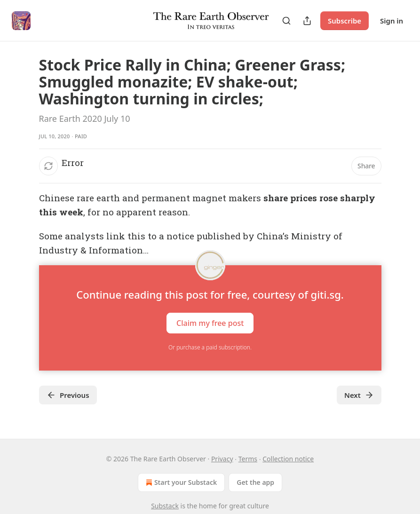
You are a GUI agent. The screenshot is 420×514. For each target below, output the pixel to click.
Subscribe (345, 21)
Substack (165, 506)
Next (359, 395)
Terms (248, 459)
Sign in (392, 21)
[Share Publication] (307, 21)
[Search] (286, 21)
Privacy (222, 459)
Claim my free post (210, 323)
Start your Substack (180, 482)
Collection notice (288, 459)
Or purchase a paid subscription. (210, 347)
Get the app (255, 482)
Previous (68, 395)
